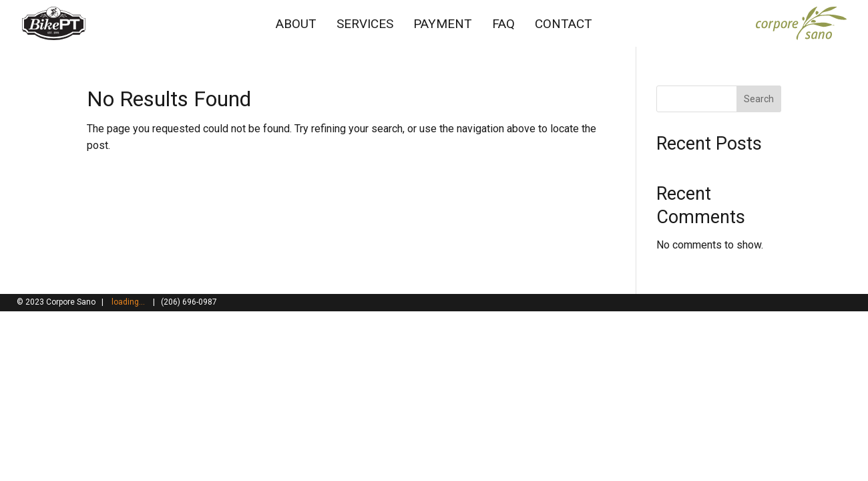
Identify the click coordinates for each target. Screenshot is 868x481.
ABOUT (296, 24)
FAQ (503, 24)
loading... (128, 302)
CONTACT (564, 24)
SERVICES (365, 24)
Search (759, 99)
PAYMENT (443, 24)
